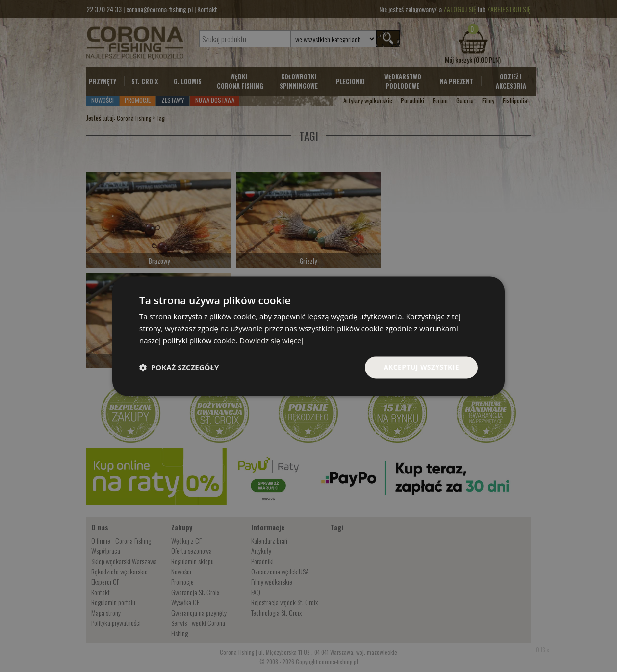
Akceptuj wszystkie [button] (421, 367)
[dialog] (308, 336)
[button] (179, 368)
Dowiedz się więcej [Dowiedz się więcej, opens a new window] (271, 341)
